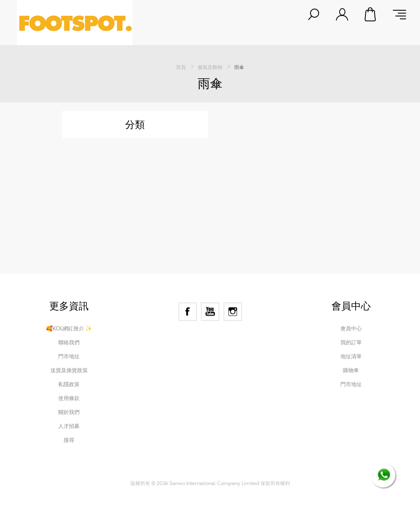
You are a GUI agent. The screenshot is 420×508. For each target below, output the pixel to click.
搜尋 (69, 440)
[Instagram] (233, 312)
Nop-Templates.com (264, 472)
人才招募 (69, 426)
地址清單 (351, 356)
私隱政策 (69, 384)
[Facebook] (188, 312)
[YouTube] (210, 312)
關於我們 (69, 412)
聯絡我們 (69, 342)
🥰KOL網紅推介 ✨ (69, 328)
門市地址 (69, 356)
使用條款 (69, 398)
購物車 (371, 14)
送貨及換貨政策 (69, 370)
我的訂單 (351, 342)
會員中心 (351, 328)
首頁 (181, 67)
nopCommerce (179, 472)
